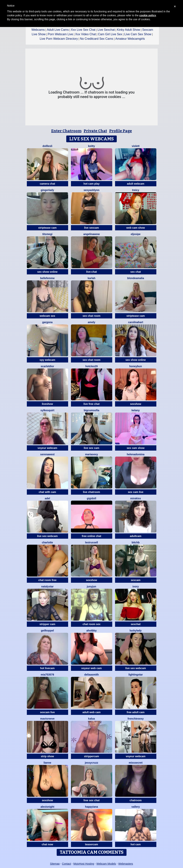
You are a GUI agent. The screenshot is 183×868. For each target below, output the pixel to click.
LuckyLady (136, 631)
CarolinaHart (136, 322)
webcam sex (47, 316)
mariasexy (91, 454)
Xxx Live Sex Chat (83, 30)
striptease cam (47, 228)
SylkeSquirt (47, 410)
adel (47, 498)
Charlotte (47, 542)
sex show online (47, 272)
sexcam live (47, 712)
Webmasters (126, 864)
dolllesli (47, 146)
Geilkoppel (47, 631)
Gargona (47, 322)
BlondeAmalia (136, 278)
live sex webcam (47, 536)
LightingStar (136, 675)
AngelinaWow (91, 234)
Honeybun (136, 366)
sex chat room (91, 316)
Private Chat (95, 131)
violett (136, 146)
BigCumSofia (91, 410)
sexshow (136, 404)
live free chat (92, 404)
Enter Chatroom (66, 131)
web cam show (136, 228)
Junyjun (92, 586)
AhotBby (91, 631)
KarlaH (91, 278)
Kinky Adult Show (129, 30)
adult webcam (136, 184)
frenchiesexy (136, 719)
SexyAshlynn (91, 190)
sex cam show (136, 448)
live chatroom (91, 492)
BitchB (136, 542)
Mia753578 (47, 675)
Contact (66, 864)
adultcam (136, 536)
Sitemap (55, 864)
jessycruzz (91, 763)
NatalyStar (47, 586)
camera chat (47, 184)
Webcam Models (106, 864)
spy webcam (47, 360)
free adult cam (136, 712)
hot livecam (47, 668)
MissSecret (136, 763)
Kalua (92, 719)
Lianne (47, 763)
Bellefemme (47, 278)
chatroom (136, 800)
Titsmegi (47, 234)
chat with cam (47, 492)
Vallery (136, 807)
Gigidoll (92, 498)
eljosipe (136, 234)
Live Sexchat (106, 30)
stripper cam (47, 624)
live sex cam (91, 448)
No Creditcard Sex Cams (97, 39)
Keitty (91, 146)
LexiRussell (91, 542)
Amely (92, 322)
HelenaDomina (136, 454)
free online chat (91, 536)
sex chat (136, 272)
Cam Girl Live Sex (110, 34)
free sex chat (92, 800)
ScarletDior (47, 366)
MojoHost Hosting (84, 864)
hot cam (136, 844)
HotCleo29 (91, 366)
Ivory (136, 586)
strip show (47, 756)
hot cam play (92, 184)
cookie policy (148, 15)
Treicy (136, 190)
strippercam (91, 756)
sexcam (136, 580)
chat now (47, 844)
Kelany (136, 410)
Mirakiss (136, 498)
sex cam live (136, 492)
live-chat (91, 272)
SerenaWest (47, 454)
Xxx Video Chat (86, 34)
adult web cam (91, 712)
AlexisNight (47, 807)
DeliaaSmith (91, 675)
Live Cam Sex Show (138, 34)
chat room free (47, 580)
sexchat (136, 624)
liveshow (47, 404)
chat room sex (91, 624)
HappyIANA (91, 807)
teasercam (91, 844)
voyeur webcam (47, 448)
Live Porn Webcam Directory (59, 39)
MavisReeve (47, 719)
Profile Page (121, 131)
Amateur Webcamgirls (130, 39)
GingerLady (47, 190)
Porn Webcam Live (60, 34)
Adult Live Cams (58, 30)
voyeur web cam (91, 668)
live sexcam (91, 228)
